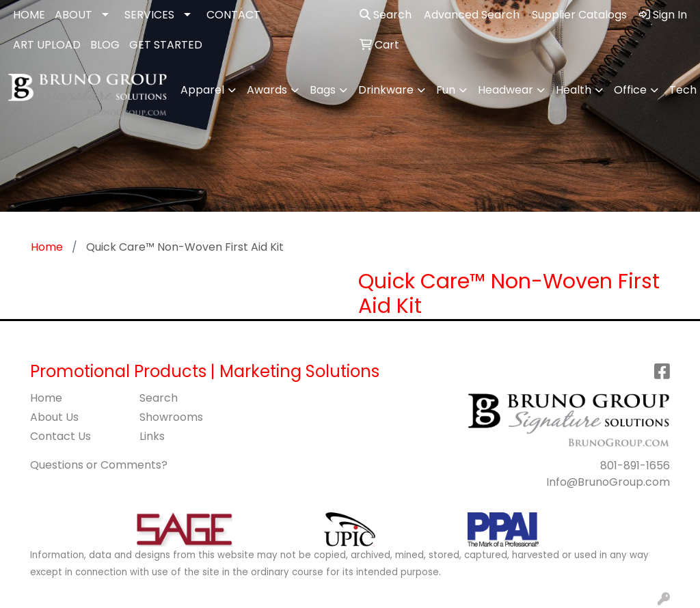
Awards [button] (267, 90)
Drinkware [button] (386, 90)
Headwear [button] (506, 90)
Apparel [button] (202, 90)
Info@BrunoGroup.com (608, 482)
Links (152, 436)
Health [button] (574, 90)
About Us (54, 417)
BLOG (105, 45)
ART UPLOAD (47, 45)
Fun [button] (446, 90)
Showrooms (171, 417)
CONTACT (233, 15)
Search (386, 15)
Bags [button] (323, 90)
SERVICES (149, 15)
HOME (29, 15)
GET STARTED (166, 45)
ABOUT (73, 15)
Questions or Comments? (99, 465)
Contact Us (60, 436)
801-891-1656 (635, 466)
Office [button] (630, 90)
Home (46, 398)
